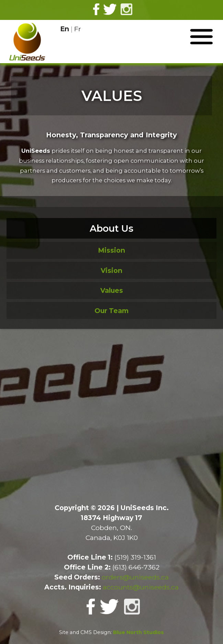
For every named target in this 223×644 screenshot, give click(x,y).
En (65, 29)
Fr (78, 29)
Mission (111, 250)
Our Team (111, 311)
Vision (111, 271)
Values (112, 290)
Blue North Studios (138, 632)
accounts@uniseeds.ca (141, 587)
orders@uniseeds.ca (135, 577)
